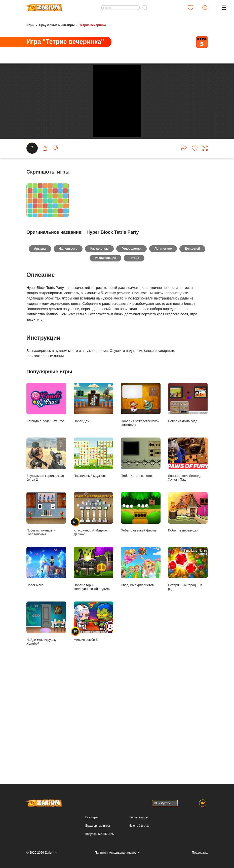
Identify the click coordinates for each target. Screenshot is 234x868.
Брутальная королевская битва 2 (46, 614)
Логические (180, 402)
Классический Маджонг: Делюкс (94, 669)
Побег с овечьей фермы (141, 667)
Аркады (51, 402)
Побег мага (46, 721)
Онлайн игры (139, 865)
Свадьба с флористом (141, 721)
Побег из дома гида (188, 557)
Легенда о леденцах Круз (46, 557)
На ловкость (81, 402)
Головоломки (147, 402)
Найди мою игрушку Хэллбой (46, 778)
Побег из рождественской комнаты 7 (141, 559)
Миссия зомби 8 (94, 776)
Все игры (92, 865)
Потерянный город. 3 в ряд (188, 723)
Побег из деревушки (188, 667)
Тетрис (150, 412)
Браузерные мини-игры (57, 25)
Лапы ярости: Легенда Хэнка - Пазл (188, 614)
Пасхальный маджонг (94, 612)
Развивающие (120, 412)
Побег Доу (94, 557)
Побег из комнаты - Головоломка (46, 669)
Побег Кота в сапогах (141, 612)
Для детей (87, 412)
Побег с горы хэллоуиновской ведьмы (94, 723)
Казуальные (113, 402)
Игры (30, 25)
